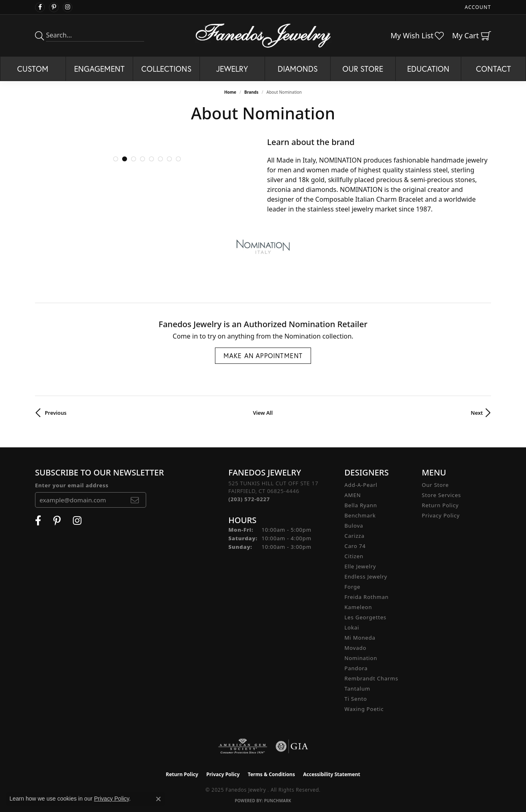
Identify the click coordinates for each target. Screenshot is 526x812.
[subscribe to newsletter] (135, 500)
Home (230, 92)
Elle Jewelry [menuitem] (360, 566)
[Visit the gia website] (292, 746)
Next (477, 413)
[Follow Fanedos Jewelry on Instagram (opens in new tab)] (68, 7)
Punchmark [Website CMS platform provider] (278, 801)
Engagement (99, 69)
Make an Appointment (263, 355)
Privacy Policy (441, 515)
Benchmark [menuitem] (360, 515)
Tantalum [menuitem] (357, 689)
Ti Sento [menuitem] (356, 699)
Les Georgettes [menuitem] (365, 617)
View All (263, 413)
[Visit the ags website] (243, 746)
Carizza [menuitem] (354, 536)
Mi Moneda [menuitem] (360, 638)
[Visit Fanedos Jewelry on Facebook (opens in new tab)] (40, 7)
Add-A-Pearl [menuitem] (361, 485)
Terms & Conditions (272, 774)
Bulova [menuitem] (354, 526)
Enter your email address (72, 485)
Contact (493, 69)
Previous (56, 413)
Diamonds (298, 69)
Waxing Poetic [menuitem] (364, 709)
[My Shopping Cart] (471, 35)
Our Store (363, 69)
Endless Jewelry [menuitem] (366, 577)
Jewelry (232, 69)
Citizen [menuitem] (354, 556)
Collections (166, 69)
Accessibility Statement (331, 774)
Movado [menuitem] (355, 648)
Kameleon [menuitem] (358, 607)
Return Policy (440, 505)
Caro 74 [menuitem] (355, 546)
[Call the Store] (249, 499)
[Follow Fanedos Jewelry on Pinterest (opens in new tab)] (54, 7)
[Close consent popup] (158, 799)
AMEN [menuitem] (353, 495)
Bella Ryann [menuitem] (361, 505)
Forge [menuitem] (352, 587)
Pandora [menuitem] (356, 668)
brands (251, 92)
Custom (33, 69)
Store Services (441, 495)
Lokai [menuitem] (352, 627)
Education (428, 69)
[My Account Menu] (478, 7)
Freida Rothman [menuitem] (367, 597)
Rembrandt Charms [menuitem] (371, 678)
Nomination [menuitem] (361, 658)
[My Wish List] (417, 35)
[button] (116, 159)
